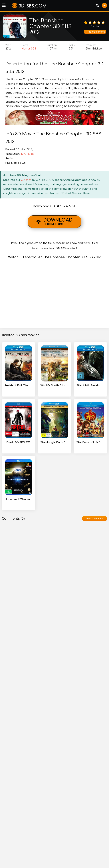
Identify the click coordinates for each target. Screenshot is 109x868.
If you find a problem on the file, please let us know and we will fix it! (54, 245)
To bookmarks (95, 33)
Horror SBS (29, 50)
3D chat (27, 182)
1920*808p (27, 156)
